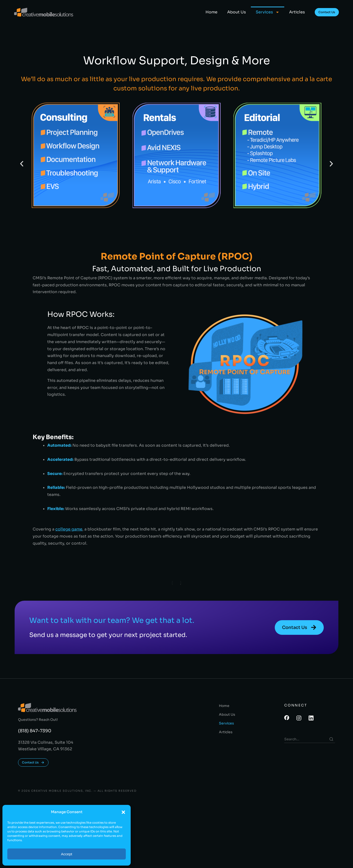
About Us (237, 12)
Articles (297, 12)
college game (69, 529)
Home (211, 12)
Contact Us (327, 12)
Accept (67, 854)
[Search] (331, 739)
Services (268, 12)
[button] (123, 812)
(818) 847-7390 (35, 731)
